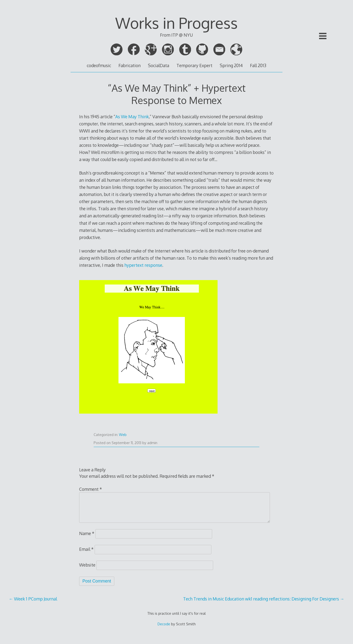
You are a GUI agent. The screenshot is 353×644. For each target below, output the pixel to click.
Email (86, 549)
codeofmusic (99, 65)
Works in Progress (176, 23)
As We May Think (132, 117)
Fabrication (130, 65)
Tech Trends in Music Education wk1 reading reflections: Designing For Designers (264, 599)
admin (152, 443)
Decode (164, 624)
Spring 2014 (231, 65)
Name (87, 533)
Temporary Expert (194, 65)
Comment (91, 489)
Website (87, 565)
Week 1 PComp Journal (33, 599)
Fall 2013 (258, 65)
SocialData (159, 65)
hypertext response (143, 265)
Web (123, 435)
